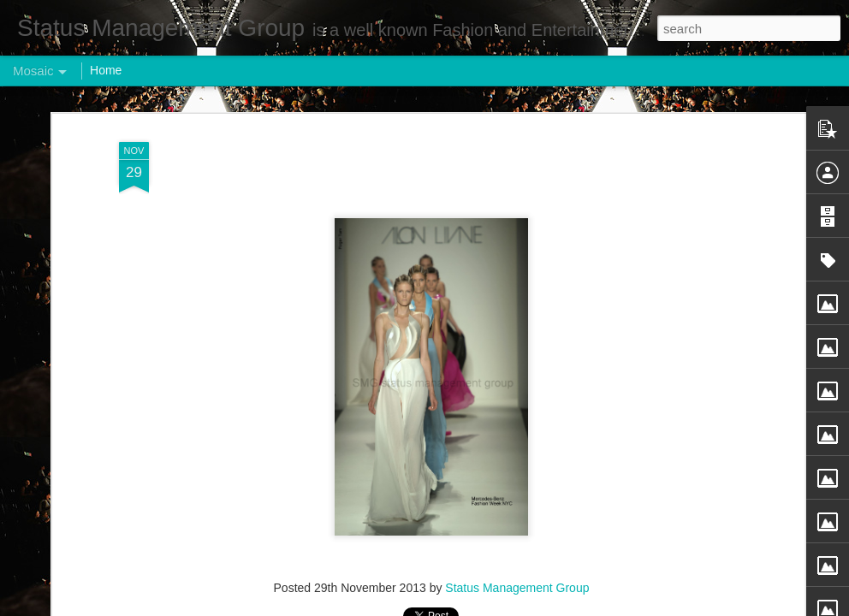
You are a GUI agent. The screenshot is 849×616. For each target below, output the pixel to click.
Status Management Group (517, 588)
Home (106, 70)
